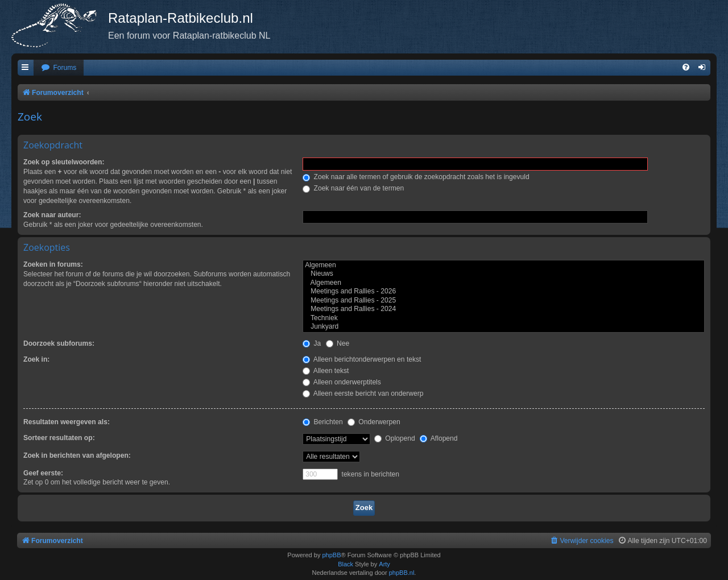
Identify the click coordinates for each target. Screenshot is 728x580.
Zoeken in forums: (53, 264)
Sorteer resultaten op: (59, 438)
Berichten (322, 422)
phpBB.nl (402, 573)
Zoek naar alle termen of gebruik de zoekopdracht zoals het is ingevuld (416, 177)
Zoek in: (36, 359)
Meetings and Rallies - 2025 (504, 301)
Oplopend (395, 438)
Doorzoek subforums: (59, 343)
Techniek (504, 318)
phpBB (331, 555)
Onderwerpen (374, 422)
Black (346, 564)
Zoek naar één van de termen (353, 188)
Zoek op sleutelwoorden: (64, 162)
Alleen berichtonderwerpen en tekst (362, 359)
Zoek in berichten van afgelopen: (77, 455)
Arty (384, 564)
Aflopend (439, 438)
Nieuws (504, 274)
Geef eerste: (43, 473)
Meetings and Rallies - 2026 (504, 292)
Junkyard (504, 327)
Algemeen (504, 266)
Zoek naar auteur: (52, 215)
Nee (338, 343)
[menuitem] (59, 68)
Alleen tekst (326, 371)
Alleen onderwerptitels (342, 382)
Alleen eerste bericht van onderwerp (363, 393)
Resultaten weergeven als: (67, 422)
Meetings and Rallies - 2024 (504, 309)
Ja (312, 343)
